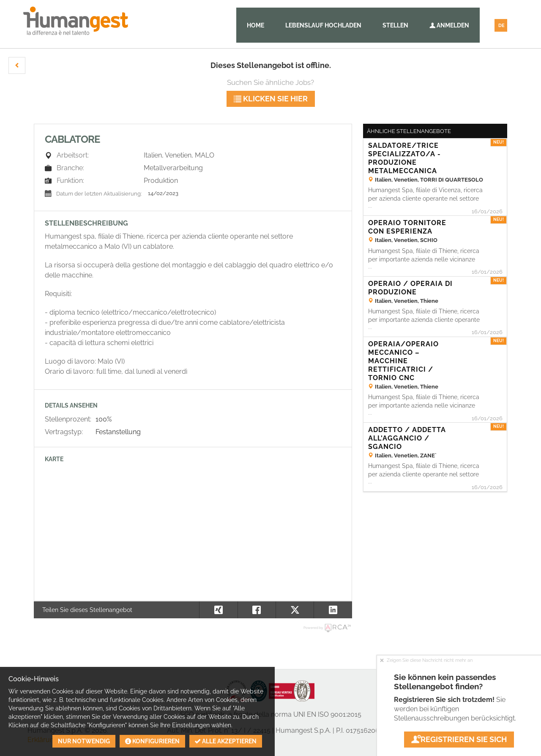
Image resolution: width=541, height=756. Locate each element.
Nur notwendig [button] (84, 741)
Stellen (395, 25)
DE (501, 26)
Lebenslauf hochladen (323, 25)
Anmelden (449, 25)
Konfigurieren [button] (152, 741)
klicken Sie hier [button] (271, 99)
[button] (17, 65)
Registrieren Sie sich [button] (459, 739)
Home (255, 25)
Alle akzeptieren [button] (226, 741)
